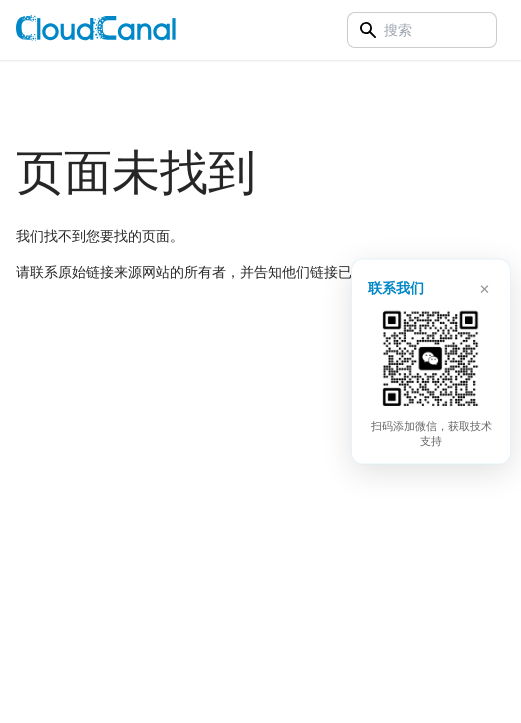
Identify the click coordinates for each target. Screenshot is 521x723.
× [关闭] (484, 286)
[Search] (422, 30)
